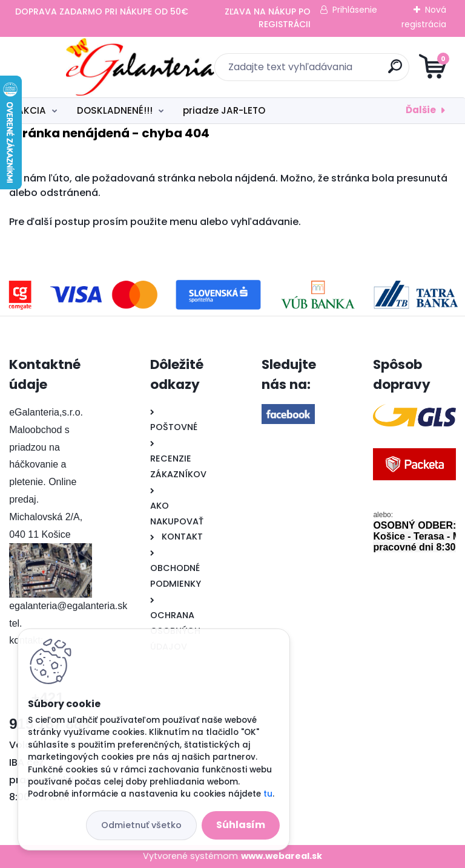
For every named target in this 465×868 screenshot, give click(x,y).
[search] (378, 71)
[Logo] (83, 67)
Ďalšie (421, 110)
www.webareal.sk (282, 856)
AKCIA (31, 110)
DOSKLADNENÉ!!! (115, 110)
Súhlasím (241, 825)
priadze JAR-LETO (224, 110)
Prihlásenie (355, 10)
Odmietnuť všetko (141, 825)
